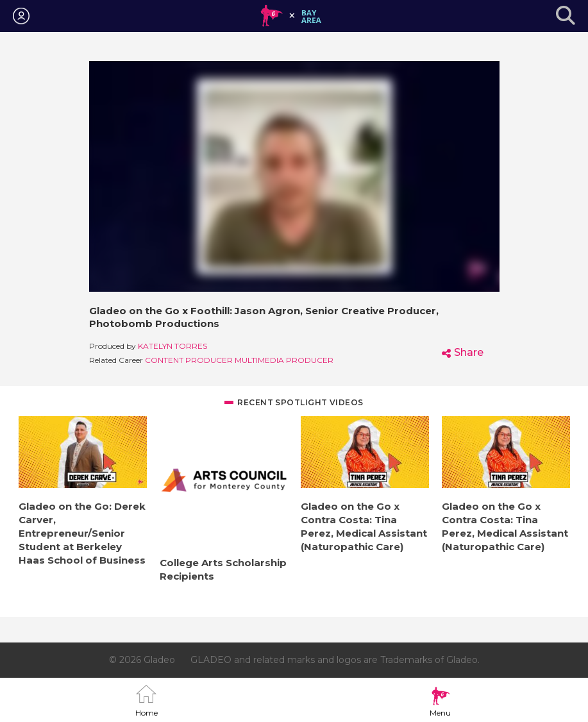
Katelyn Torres (172, 346)
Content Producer (189, 360)
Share (469, 352)
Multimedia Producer (284, 360)
